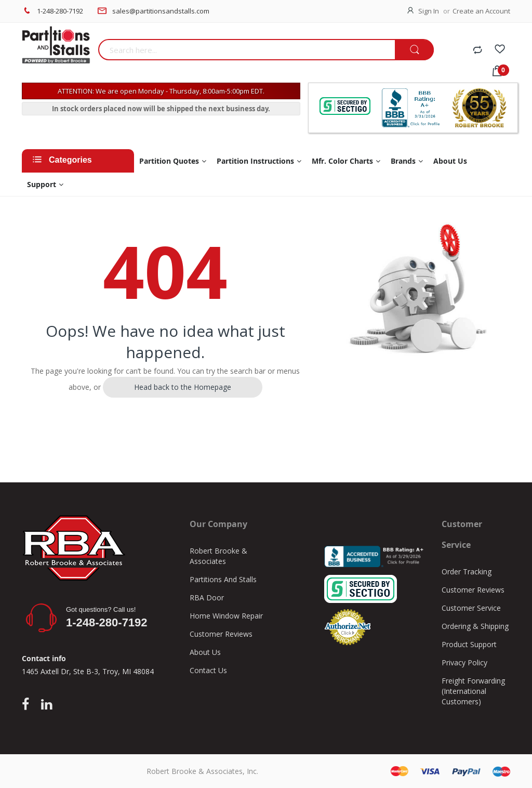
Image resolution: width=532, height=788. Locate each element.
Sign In (429, 11)
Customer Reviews (221, 634)
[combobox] (247, 50)
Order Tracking (467, 572)
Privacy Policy (464, 662)
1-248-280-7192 (60, 11)
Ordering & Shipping (475, 626)
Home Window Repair (226, 616)
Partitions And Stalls (223, 579)
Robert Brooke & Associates (218, 556)
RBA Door (207, 597)
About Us (205, 652)
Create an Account (481, 11)
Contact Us (208, 670)
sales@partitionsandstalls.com (161, 11)
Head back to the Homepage (183, 387)
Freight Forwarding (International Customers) (473, 691)
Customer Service (471, 608)
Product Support (469, 644)
